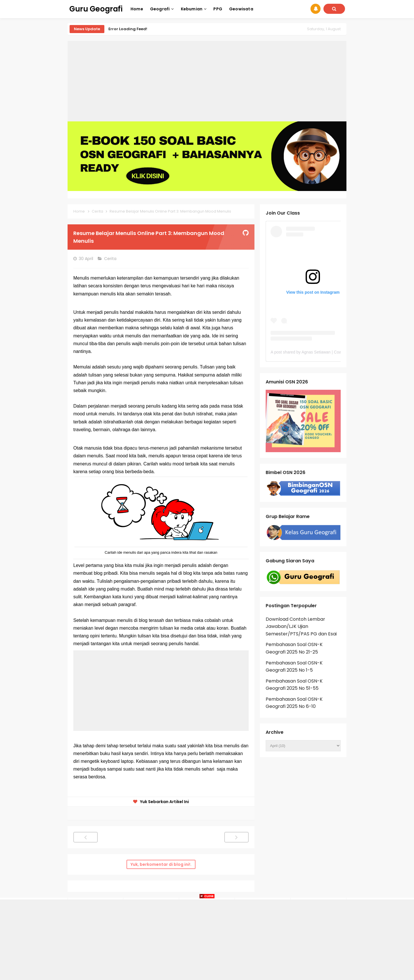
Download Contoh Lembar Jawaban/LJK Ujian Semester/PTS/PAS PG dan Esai (301, 626)
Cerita (111, 259)
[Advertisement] (207, 81)
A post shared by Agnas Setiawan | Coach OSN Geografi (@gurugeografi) (336, 352)
